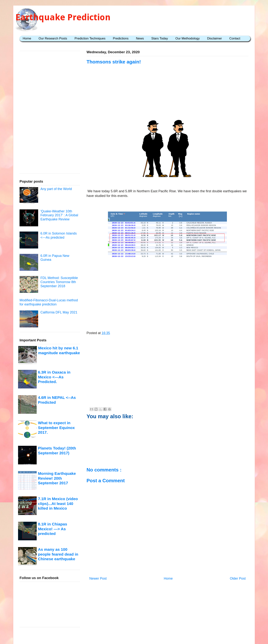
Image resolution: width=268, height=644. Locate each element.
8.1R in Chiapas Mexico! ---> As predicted (53, 529)
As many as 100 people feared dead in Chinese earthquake (58, 554)
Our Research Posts (53, 38)
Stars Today (160, 38)
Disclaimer (214, 38)
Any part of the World (56, 189)
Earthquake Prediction (63, 17)
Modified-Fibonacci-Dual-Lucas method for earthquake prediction (49, 302)
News (140, 38)
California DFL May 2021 (59, 312)
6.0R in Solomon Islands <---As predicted (59, 235)
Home (27, 38)
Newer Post (98, 578)
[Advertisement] (167, 88)
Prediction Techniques (90, 38)
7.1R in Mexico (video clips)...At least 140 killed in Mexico (58, 503)
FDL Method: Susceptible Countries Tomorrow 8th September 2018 (59, 282)
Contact (235, 38)
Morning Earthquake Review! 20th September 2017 (57, 478)
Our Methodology (188, 38)
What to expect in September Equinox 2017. (56, 428)
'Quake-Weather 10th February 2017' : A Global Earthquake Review (59, 215)
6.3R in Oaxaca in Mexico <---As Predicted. (54, 377)
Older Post (238, 578)
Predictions (121, 38)
